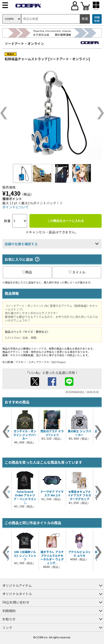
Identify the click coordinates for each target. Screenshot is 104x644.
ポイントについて (16, 207)
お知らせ (9, 619)
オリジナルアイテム (17, 585)
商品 (27, 272)
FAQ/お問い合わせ (16, 602)
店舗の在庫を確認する (21, 244)
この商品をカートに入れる (66, 221)
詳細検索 (97, 19)
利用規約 (9, 611)
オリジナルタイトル (17, 594)
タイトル (77, 272)
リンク (7, 627)
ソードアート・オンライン (24, 43)
